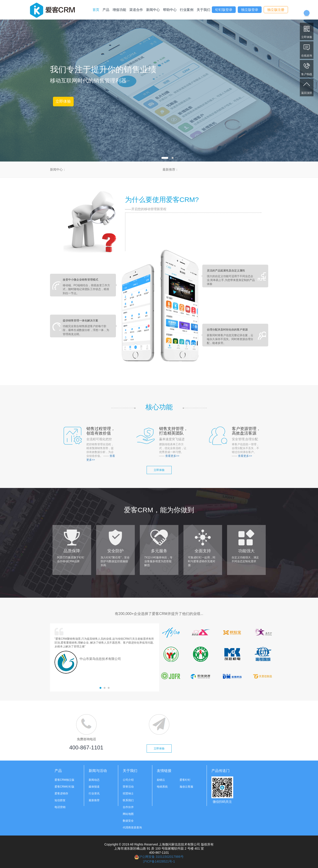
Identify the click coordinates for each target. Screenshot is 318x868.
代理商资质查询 (132, 828)
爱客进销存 (61, 793)
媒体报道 (94, 787)
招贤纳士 (128, 793)
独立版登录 (250, 10)
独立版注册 (276, 10)
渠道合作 (136, 10)
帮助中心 (170, 10)
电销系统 (162, 787)
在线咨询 (307, 50)
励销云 (161, 780)
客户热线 (307, 68)
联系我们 (128, 800)
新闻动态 (94, 780)
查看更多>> (172, 456)
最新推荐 (94, 800)
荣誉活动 (128, 787)
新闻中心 (153, 10)
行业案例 (187, 10)
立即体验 (307, 31)
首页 (96, 10)
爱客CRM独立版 (64, 780)
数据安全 (128, 821)
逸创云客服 (186, 787)
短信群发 (60, 800)
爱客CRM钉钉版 (64, 787)
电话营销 (60, 807)
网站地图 (128, 814)
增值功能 (119, 10)
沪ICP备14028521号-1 (159, 861)
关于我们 (203, 10)
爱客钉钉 (185, 780)
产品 (106, 10)
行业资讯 (94, 793)
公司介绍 (128, 780)
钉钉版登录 (224, 10)
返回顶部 (307, 87)
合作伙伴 (128, 807)
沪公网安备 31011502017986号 (159, 857)
